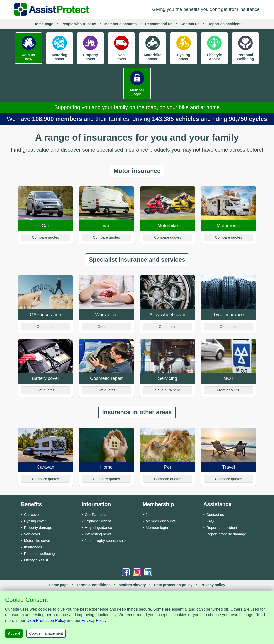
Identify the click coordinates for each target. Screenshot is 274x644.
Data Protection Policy (46, 621)
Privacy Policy (94, 621)
